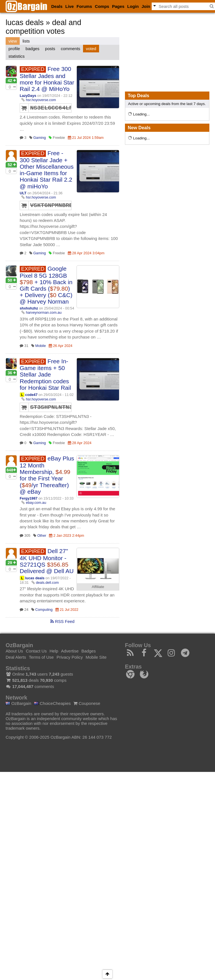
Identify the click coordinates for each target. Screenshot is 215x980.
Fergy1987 (29, 498)
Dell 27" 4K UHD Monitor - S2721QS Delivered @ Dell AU (47, 561)
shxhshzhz (29, 308)
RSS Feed (62, 621)
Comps (102, 6)
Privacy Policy (70, 657)
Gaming (40, 138)
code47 (31, 395)
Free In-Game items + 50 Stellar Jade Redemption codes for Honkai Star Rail (45, 374)
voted (91, 49)
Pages (118, 6)
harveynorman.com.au (44, 312)
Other (42, 535)
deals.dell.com (47, 583)
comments (70, 49)
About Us (14, 651)
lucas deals (35, 578)
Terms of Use (41, 657)
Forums (84, 6)
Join (146, 6)
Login (133, 6)
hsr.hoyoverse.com (41, 100)
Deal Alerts (16, 657)
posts (50, 49)
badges (33, 49)
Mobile (41, 346)
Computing (44, 610)
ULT (23, 193)
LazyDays (28, 96)
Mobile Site (96, 657)
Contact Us (36, 651)
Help (54, 651)
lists (26, 41)
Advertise (70, 651)
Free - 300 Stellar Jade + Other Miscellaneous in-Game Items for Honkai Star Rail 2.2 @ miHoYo (47, 170)
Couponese (87, 703)
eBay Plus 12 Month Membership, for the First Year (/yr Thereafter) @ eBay (47, 475)
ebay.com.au (36, 503)
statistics (17, 56)
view (13, 41)
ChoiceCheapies (52, 703)
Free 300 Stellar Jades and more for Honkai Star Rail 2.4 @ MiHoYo (47, 79)
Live (70, 6)
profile (14, 49)
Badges (89, 651)
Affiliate (98, 587)
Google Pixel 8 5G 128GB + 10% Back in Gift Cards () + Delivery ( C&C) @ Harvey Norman (46, 285)
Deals (57, 6)
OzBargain (18, 703)
